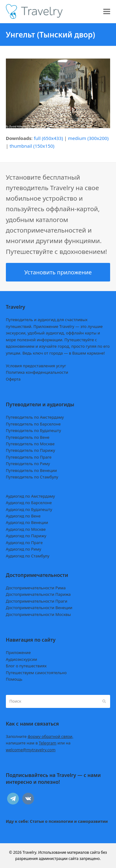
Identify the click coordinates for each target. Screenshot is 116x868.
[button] (107, 12)
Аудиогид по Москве (26, 529)
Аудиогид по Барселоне (29, 503)
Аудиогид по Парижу (26, 536)
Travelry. (30, 852)
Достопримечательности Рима (36, 588)
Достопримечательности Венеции (39, 608)
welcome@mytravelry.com (31, 750)
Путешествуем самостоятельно (36, 673)
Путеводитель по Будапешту (34, 430)
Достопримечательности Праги (37, 601)
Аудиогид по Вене (23, 516)
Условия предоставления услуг (36, 366)
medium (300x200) (88, 138)
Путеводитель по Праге (29, 457)
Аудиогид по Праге (24, 543)
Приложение (18, 652)
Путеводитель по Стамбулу (32, 477)
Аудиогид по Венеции (27, 522)
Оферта (13, 379)
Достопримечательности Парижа (38, 594)
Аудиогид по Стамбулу (28, 556)
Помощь (14, 679)
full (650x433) (48, 138)
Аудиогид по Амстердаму (30, 496)
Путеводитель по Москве (30, 444)
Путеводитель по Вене (28, 437)
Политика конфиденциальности (37, 372)
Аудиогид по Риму (24, 549)
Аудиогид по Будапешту (29, 509)
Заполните (40, 736)
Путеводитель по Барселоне (33, 424)
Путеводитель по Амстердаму (35, 417)
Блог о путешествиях (26, 666)
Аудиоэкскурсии (21, 659)
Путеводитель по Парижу (30, 450)
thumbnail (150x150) (32, 146)
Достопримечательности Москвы (38, 614)
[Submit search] (104, 701)
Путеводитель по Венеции (31, 470)
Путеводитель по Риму (28, 464)
